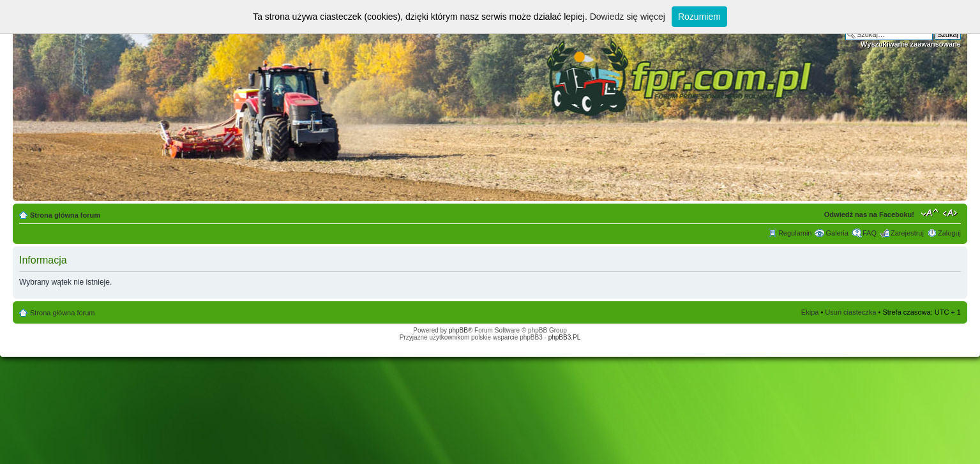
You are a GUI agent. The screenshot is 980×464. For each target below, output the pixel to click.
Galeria (837, 233)
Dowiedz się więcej (628, 17)
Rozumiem (699, 17)
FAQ (870, 233)
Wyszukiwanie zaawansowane (911, 44)
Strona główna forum (65, 215)
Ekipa (810, 312)
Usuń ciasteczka (850, 312)
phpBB (458, 330)
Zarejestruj (907, 233)
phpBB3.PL (565, 337)
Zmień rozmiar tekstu (930, 213)
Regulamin (795, 233)
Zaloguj (949, 233)
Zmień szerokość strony (952, 213)
